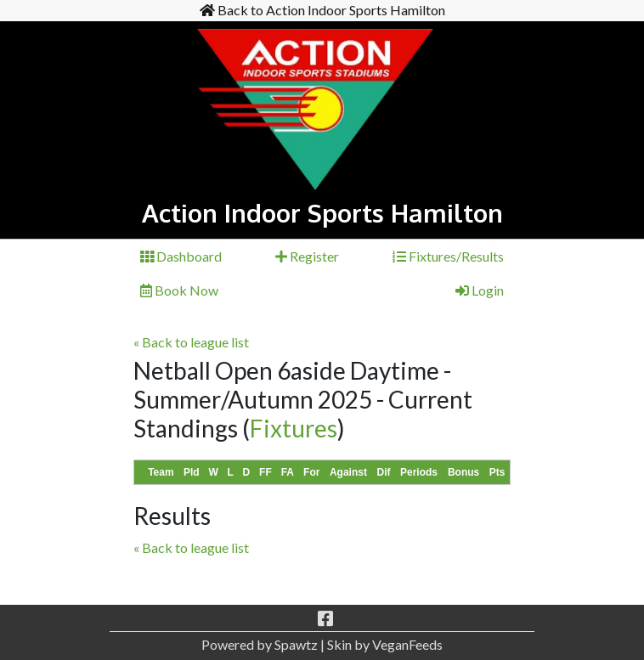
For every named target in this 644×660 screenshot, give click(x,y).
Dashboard (181, 256)
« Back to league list (191, 342)
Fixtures (294, 428)
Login (480, 290)
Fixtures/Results (448, 256)
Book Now (179, 290)
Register (307, 256)
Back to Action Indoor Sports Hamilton (322, 10)
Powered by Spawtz (260, 644)
